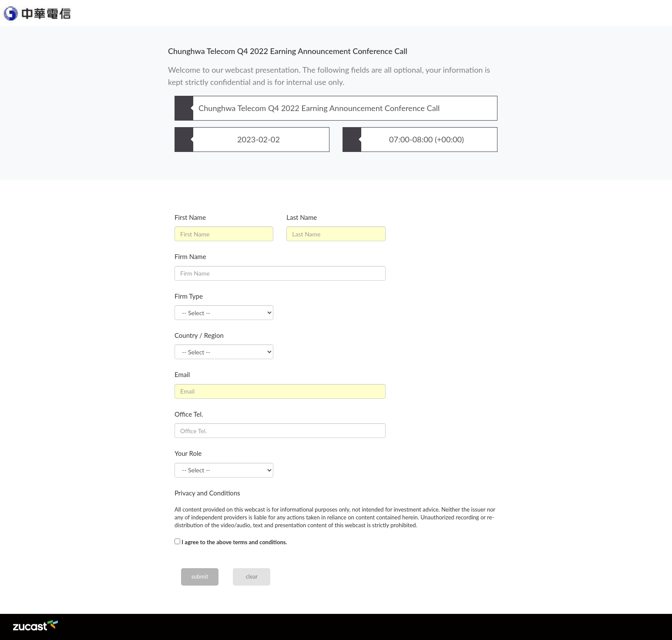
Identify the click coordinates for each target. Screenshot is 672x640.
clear (252, 576)
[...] (177, 541)
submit (200, 576)
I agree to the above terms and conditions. (234, 542)
